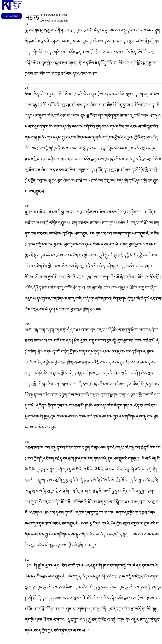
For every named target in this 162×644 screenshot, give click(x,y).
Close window (12, 16)
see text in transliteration (54, 21)
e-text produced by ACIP (54, 15)
